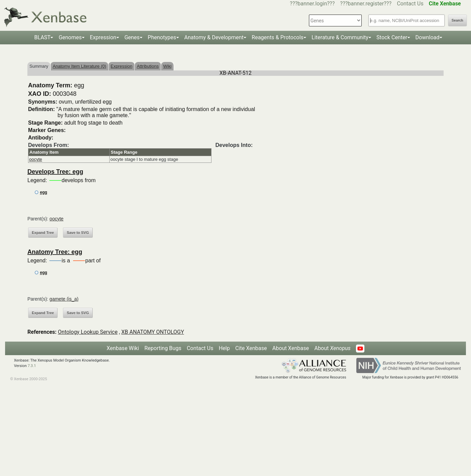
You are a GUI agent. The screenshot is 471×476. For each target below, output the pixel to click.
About (332, 348)
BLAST (42, 37)
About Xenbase (291, 348)
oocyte (36, 159)
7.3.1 (32, 366)
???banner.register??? (366, 4)
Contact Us (410, 4)
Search (457, 20)
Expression (103, 37)
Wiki (167, 66)
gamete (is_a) (64, 299)
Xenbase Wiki (123, 348)
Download (428, 37)
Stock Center (392, 37)
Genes (132, 37)
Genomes (70, 37)
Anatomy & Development (214, 37)
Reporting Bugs (163, 348)
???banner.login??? (312, 4)
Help (224, 348)
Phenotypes (162, 37)
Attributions (148, 66)
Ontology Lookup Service (88, 332)
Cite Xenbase (251, 348)
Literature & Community (340, 37)
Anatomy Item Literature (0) (80, 66)
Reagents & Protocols (278, 37)
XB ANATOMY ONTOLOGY (153, 332)
